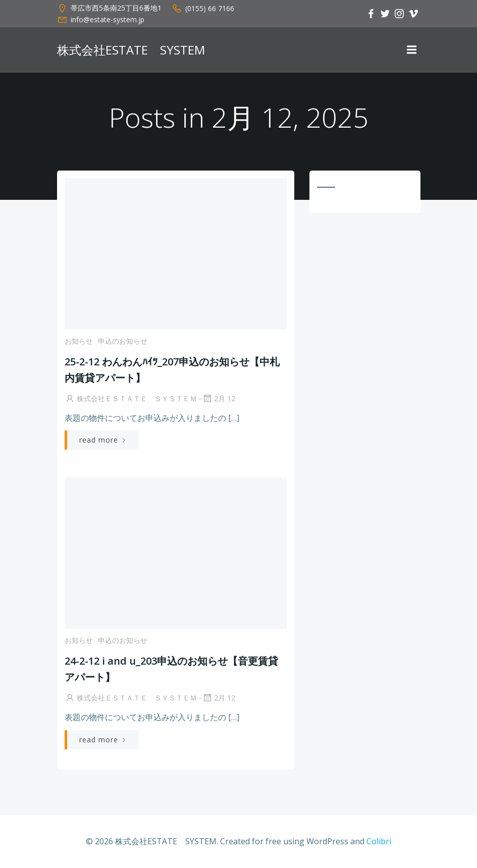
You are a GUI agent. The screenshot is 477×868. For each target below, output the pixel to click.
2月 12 (219, 398)
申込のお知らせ (123, 341)
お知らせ (79, 341)
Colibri (379, 841)
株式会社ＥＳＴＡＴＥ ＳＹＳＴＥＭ (131, 398)
